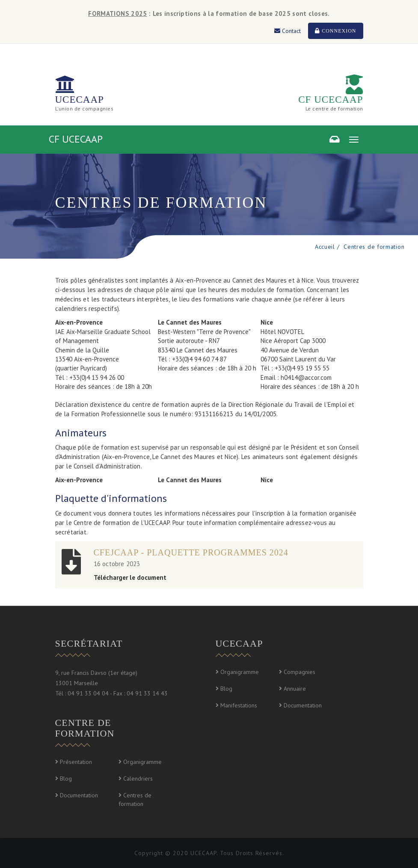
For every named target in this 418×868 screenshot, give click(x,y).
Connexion (335, 31)
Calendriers (138, 779)
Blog (226, 689)
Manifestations (239, 705)
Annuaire (295, 689)
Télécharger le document (130, 577)
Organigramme (240, 672)
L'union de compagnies (84, 109)
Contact (288, 31)
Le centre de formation (334, 109)
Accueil (325, 247)
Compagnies (299, 672)
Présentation (76, 762)
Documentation (303, 705)
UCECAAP (80, 100)
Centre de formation (85, 728)
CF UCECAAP (331, 100)
